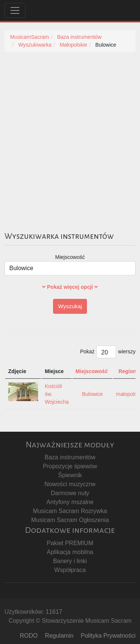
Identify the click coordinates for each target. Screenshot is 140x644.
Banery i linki (70, 561)
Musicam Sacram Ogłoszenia (70, 520)
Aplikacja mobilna (70, 552)
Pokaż (87, 351)
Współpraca (70, 570)
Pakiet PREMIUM (70, 543)
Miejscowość (70, 257)
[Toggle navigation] (15, 10)
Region (127, 371)
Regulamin (59, 636)
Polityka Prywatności (108, 636)
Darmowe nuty (70, 493)
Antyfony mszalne (70, 502)
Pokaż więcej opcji (70, 287)
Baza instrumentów (70, 457)
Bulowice (92, 394)
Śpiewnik (70, 475)
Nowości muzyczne (70, 484)
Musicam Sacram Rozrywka (70, 511)
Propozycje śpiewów (70, 466)
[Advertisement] (70, 133)
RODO (29, 636)
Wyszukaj (70, 306)
